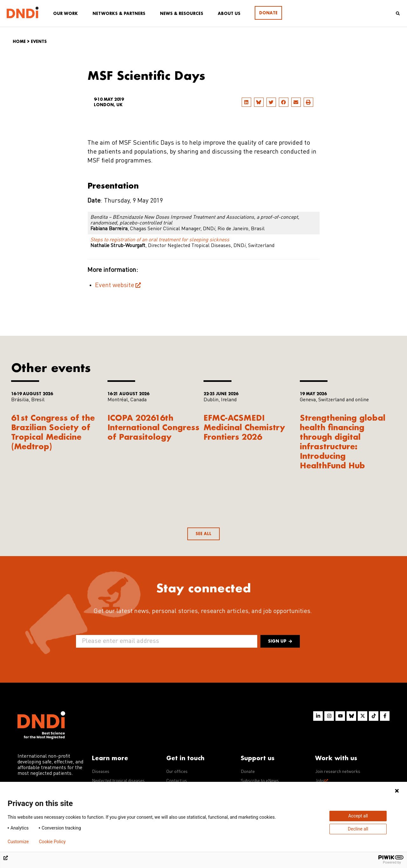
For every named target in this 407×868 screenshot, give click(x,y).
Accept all (358, 816)
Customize (18, 842)
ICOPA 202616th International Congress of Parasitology (153, 427)
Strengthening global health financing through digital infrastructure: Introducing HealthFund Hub (343, 441)
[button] (246, 102)
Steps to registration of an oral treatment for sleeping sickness (160, 240)
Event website (115, 286)
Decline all (358, 829)
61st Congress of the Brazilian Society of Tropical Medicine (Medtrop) (53, 432)
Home (19, 41)
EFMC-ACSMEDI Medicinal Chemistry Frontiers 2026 (244, 427)
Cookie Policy (52, 842)
